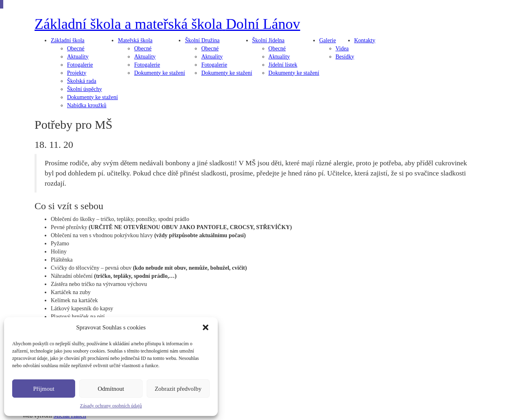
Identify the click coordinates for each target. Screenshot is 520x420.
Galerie (328, 40)
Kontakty (365, 40)
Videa (342, 49)
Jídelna (269, 40)
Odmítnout (111, 389)
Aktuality (78, 57)
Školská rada (82, 81)
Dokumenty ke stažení (92, 97)
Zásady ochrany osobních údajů (111, 406)
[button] (206, 327)
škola (68, 40)
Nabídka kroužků (87, 105)
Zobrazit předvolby (178, 389)
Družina (202, 40)
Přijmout (44, 389)
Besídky (345, 57)
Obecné (76, 49)
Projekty (77, 73)
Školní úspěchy (84, 89)
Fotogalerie (80, 65)
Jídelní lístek (283, 65)
